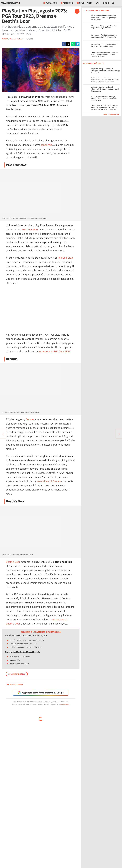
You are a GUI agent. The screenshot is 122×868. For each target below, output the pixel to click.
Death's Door (13, 562)
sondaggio (46, 145)
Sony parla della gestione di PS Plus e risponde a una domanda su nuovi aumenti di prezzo (105, 54)
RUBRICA (5, 39)
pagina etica (65, 704)
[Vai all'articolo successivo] (3, 434)
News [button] (80, 3)
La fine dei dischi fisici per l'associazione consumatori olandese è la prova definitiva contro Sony (105, 80)
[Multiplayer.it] (11, 3)
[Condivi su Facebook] (64, 44)
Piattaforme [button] (50, 3)
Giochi (106, 3)
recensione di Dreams (49, 481)
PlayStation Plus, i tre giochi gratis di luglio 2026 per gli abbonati (105, 27)
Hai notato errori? (15, 685)
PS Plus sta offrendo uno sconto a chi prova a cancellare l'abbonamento (105, 36)
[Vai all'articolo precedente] (119, 434)
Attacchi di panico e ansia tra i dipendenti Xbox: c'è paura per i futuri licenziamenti (105, 89)
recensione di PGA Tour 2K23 (54, 351)
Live (98, 3)
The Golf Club (65, 258)
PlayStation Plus (17, 674)
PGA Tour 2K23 (30, 229)
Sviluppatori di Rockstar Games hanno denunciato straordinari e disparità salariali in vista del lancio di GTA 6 (105, 107)
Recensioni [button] (67, 3)
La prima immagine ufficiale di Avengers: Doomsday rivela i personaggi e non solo (106, 71)
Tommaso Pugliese (16, 39)
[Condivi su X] (68, 44)
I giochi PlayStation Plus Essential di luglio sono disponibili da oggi (104, 45)
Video (90, 3)
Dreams (30, 419)
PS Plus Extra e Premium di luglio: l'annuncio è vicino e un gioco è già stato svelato (104, 18)
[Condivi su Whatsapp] (73, 44)
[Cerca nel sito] (113, 3)
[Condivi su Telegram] (77, 44)
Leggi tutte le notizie (111, 114)
